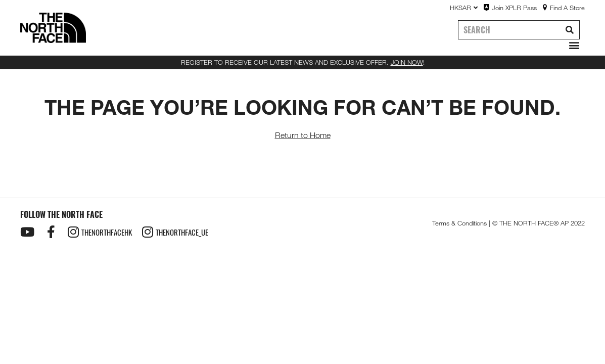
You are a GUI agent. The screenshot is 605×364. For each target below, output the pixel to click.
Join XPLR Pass (514, 8)
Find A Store (567, 8)
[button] (572, 45)
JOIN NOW (407, 62)
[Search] (570, 30)
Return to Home (303, 135)
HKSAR (464, 8)
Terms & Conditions (459, 223)
